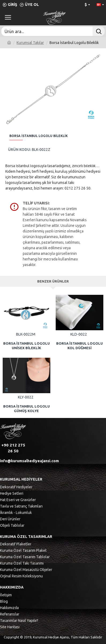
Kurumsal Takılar (30, 43)
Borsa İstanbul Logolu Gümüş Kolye (26, 408)
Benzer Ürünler (53, 281)
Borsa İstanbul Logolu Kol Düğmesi (79, 346)
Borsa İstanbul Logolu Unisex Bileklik (26, 346)
